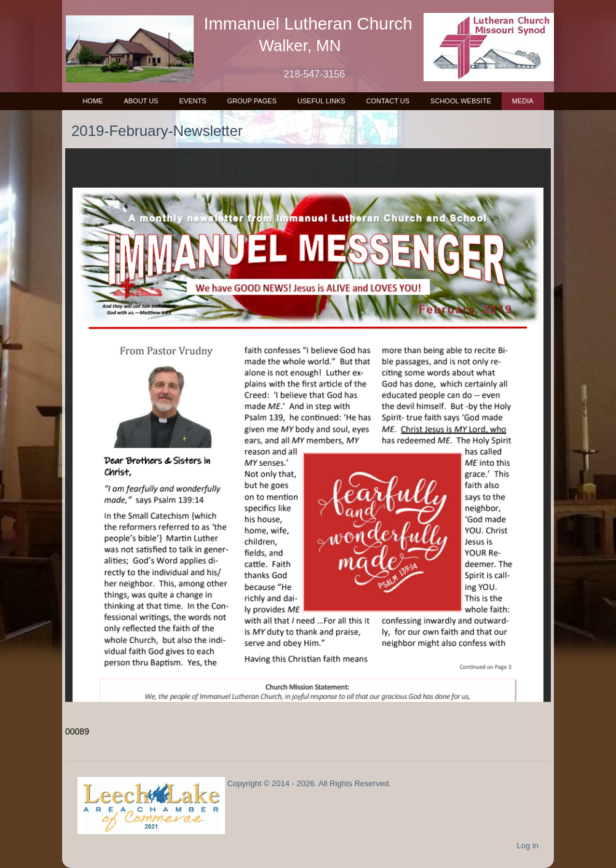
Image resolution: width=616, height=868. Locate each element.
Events (192, 101)
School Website (461, 101)
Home (93, 101)
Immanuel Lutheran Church (308, 24)
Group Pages (251, 101)
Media (523, 101)
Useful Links (322, 101)
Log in (528, 846)
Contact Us (388, 101)
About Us (141, 101)
